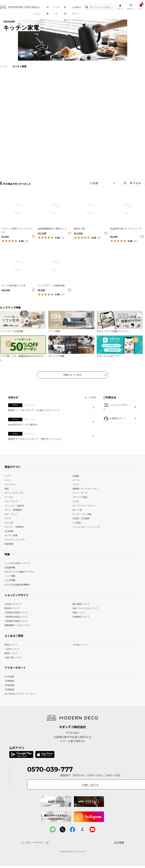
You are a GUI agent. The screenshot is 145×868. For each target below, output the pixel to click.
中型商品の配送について (16, 616)
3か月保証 (9, 676)
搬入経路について (81, 604)
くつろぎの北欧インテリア (17, 563)
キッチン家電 (11, 535)
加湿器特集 (10, 567)
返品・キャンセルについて (85, 608)
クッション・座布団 (14, 505)
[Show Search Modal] (87, 7)
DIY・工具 (77, 510)
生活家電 (9, 531)
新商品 (65, 10)
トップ (3, 66)
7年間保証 (9, 689)
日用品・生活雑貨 (81, 518)
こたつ (76, 484)
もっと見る (90, 397)
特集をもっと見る (72, 375)
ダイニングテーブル (14, 493)
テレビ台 (9, 522)
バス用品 (77, 522)
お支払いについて (13, 604)
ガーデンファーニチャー (84, 505)
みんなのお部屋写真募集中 (17, 584)
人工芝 (76, 501)
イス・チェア (11, 501)
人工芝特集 (10, 580)
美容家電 (9, 544)
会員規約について (81, 616)
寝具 (7, 488)
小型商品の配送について (16, 621)
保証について (79, 612)
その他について (80, 644)
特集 (48, 10)
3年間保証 (9, 685)
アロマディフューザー (15, 539)
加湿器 (76, 475)
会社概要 (119, 842)
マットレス (10, 484)
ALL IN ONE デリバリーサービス (20, 693)
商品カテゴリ (37, 10)
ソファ (8, 475)
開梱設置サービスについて (17, 625)
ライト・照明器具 (13, 510)
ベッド (8, 480)
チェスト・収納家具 (14, 527)
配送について (11, 653)
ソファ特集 (10, 576)
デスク (8, 518)
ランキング (56, 10)
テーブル (9, 497)
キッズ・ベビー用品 (82, 514)
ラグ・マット (11, 514)
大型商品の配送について (16, 612)
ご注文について (12, 649)
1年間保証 (9, 680)
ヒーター (77, 480)
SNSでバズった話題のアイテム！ (20, 571)
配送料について (12, 608)
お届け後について (13, 657)
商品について (11, 644)
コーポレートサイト (35, 843)
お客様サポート (77, 10)
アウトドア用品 (80, 497)
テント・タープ (80, 493)
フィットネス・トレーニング (86, 527)
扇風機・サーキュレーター (85, 488)
